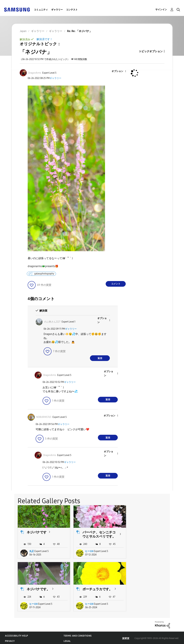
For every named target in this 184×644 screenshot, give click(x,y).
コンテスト (72, 10)
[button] (120, 71)
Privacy (10, 640)
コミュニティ (41, 10)
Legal (67, 640)
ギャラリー (57, 10)
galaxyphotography (44, 274)
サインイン (161, 10)
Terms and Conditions (78, 635)
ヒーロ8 (88, 551)
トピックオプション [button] (151, 51)
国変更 (126, 637)
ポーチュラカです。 (42, 588)
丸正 (32, 551)
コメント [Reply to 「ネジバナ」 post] (116, 284)
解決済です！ (45, 39)
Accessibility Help (16, 635)
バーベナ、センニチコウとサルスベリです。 (98, 534)
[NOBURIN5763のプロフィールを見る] (44, 417)
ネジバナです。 (147, 532)
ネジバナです (37, 532)
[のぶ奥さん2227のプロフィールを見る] (52, 322)
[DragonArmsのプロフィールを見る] (35, 73)
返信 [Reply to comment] (100, 358)
